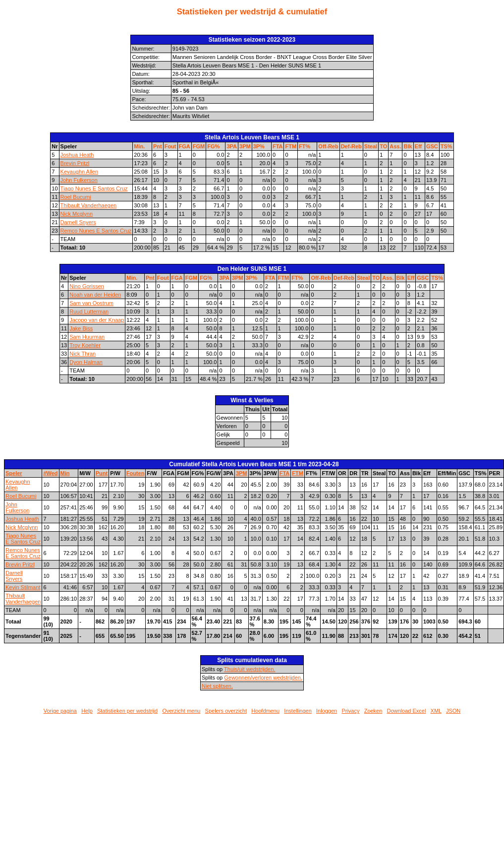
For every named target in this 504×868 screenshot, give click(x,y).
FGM (199, 146)
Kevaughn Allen (79, 172)
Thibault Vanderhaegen (89, 205)
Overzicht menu (181, 711)
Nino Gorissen (87, 286)
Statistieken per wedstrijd (127, 711)
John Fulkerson (79, 180)
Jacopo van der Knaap (97, 320)
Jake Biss (81, 328)
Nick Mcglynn (77, 214)
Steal (371, 146)
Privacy (350, 711)
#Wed (50, 473)
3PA (232, 146)
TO (383, 146)
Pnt (158, 146)
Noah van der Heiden (95, 295)
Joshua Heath (77, 155)
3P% (259, 146)
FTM (291, 146)
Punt (102, 473)
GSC (432, 146)
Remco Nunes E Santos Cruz (96, 231)
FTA (278, 146)
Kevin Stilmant (23, 587)
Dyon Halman (86, 362)
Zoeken (373, 711)
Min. (139, 146)
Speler (14, 473)
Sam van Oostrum (91, 303)
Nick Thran (83, 354)
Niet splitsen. (217, 686)
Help (87, 711)
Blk (408, 146)
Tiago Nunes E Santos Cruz (94, 188)
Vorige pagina (60, 711)
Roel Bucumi (76, 197)
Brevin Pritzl (75, 163)
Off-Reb (328, 146)
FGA (185, 146)
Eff (419, 146)
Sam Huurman (87, 337)
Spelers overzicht (226, 711)
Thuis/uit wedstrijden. (250, 669)
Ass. (395, 146)
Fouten (136, 473)
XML (436, 711)
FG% (213, 146)
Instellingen (298, 711)
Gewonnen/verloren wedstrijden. (263, 678)
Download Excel (407, 711)
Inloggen (327, 711)
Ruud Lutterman (89, 311)
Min (65, 473)
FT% (305, 146)
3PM (245, 146)
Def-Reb (351, 146)
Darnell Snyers (78, 222)
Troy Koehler (85, 345)
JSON (453, 711)
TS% (447, 146)
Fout (170, 146)
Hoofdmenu (265, 711)
